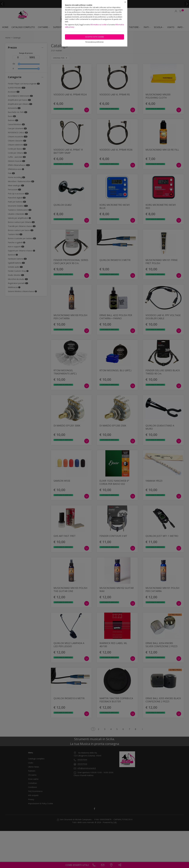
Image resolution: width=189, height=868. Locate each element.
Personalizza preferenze (94, 42)
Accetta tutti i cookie (95, 37)
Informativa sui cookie (99, 25)
